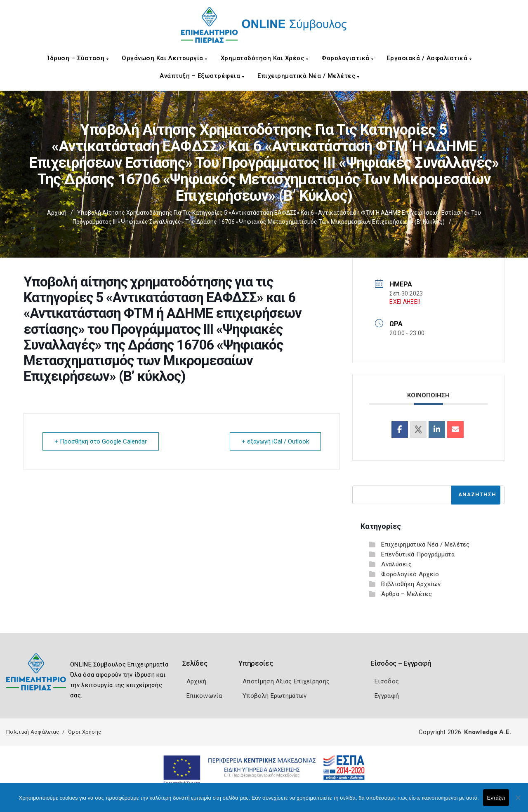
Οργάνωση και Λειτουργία (165, 58)
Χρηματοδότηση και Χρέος (265, 58)
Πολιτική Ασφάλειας (33, 732)
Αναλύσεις (396, 564)
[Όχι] (518, 802)
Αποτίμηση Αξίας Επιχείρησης (286, 681)
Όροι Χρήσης (85, 732)
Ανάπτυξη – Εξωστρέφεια (202, 76)
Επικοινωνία (204, 696)
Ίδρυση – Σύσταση (78, 58)
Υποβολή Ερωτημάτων (275, 696)
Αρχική (57, 213)
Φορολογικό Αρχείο (410, 574)
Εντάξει (496, 798)
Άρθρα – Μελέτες (407, 594)
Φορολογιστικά (348, 58)
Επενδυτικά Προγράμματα (418, 554)
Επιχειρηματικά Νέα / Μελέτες (308, 76)
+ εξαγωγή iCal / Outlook (275, 441)
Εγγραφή (387, 696)
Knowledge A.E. (488, 732)
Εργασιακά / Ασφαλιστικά (429, 58)
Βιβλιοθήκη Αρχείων (411, 584)
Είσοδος (387, 681)
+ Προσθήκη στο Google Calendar (101, 441)
